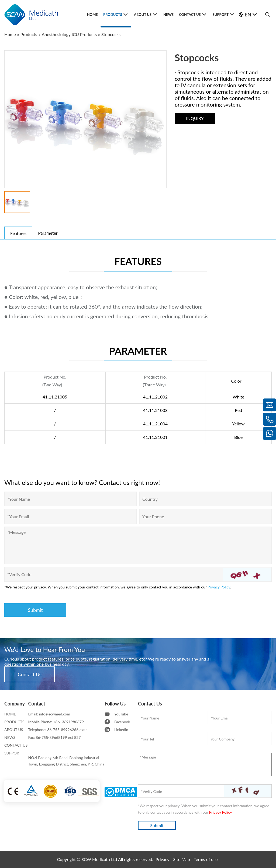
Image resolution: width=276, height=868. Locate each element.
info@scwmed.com (55, 714)
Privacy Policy (219, 587)
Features (18, 233)
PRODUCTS (14, 722)
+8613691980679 (68, 722)
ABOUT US (14, 730)
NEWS (10, 737)
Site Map (182, 859)
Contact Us (30, 674)
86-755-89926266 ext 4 (68, 730)
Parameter (48, 233)
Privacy (162, 859)
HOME (10, 714)
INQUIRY (195, 118)
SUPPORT (13, 753)
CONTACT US (16, 745)
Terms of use (206, 859)
